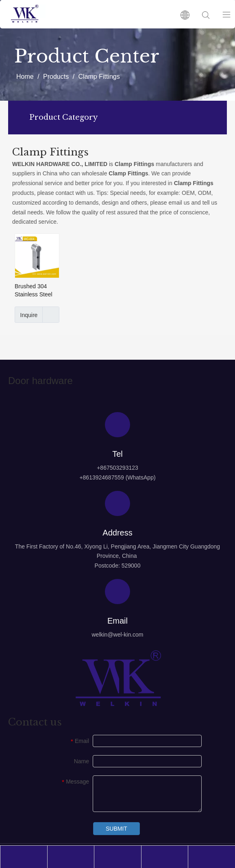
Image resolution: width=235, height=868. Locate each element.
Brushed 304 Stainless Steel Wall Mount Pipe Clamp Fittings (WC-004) (35, 291)
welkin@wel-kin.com (117, 635)
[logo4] (117, 678)
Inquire (26, 315)
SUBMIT (116, 829)
